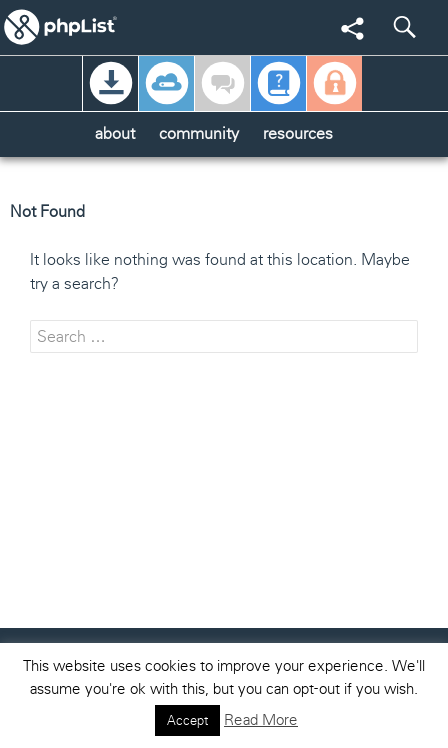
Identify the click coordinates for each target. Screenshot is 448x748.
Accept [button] (187, 720)
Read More (261, 720)
